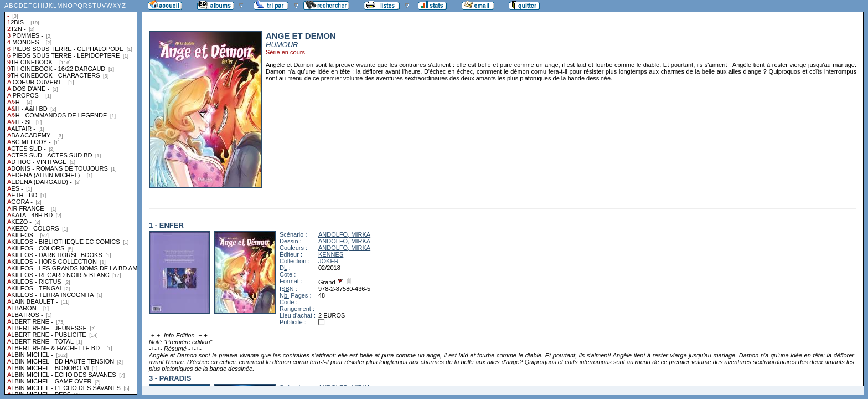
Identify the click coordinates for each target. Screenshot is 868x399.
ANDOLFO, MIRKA (344, 234)
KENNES (331, 254)
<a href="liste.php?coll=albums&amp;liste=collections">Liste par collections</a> (71, 197)
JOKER (329, 261)
